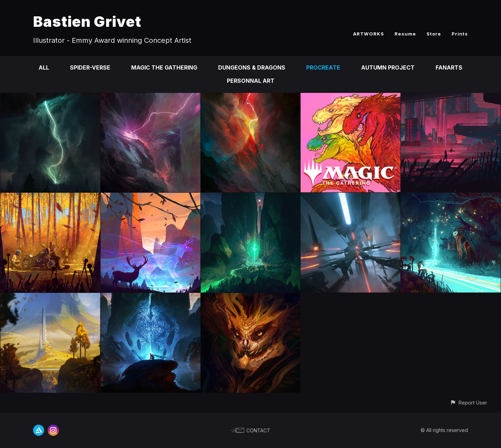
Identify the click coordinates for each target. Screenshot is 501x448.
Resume (405, 34)
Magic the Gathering (164, 67)
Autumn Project (388, 67)
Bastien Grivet (87, 21)
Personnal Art (251, 81)
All (44, 67)
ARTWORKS (369, 34)
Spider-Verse (90, 67)
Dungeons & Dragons (252, 67)
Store (434, 34)
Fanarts (449, 67)
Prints (460, 34)
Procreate (323, 67)
